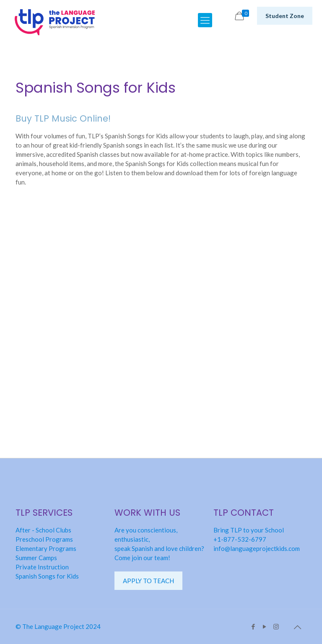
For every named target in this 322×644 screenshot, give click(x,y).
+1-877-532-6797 (240, 539)
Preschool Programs (44, 539)
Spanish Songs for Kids (47, 576)
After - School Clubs (43, 530)
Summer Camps (36, 558)
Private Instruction (42, 567)
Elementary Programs (46, 548)
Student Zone (285, 16)
